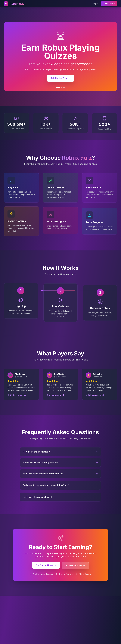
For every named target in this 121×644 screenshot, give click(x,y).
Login (95, 4)
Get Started (109, 4)
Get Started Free (46, 566)
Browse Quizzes (75, 566)
